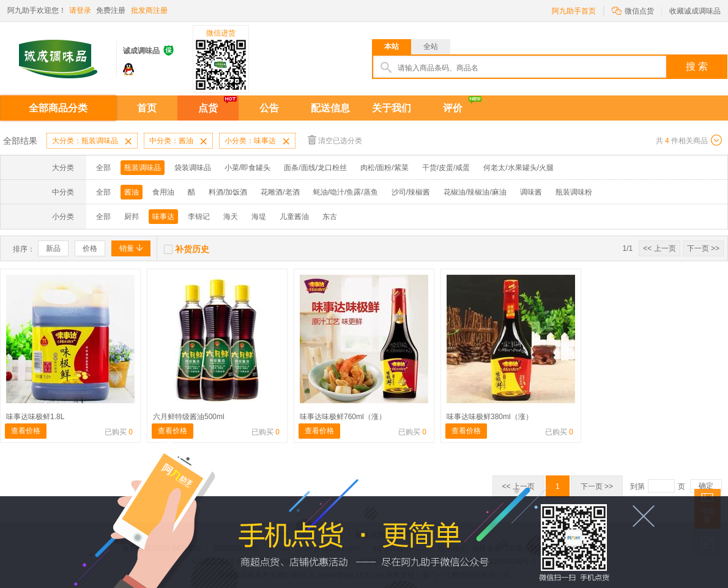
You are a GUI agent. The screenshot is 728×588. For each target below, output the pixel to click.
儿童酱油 (294, 217)
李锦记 (199, 217)
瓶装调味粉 (574, 192)
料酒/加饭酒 (228, 192)
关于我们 (392, 108)
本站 (392, 47)
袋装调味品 (193, 168)
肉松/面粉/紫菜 (384, 168)
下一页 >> (703, 248)
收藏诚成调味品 (695, 11)
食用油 (163, 192)
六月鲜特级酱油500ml (189, 417)
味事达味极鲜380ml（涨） (490, 417)
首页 (147, 108)
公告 (269, 108)
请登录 (80, 10)
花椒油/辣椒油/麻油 (475, 192)
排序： (24, 249)
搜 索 (697, 66)
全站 (431, 47)
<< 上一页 (659, 248)
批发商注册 (149, 10)
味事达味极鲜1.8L (35, 417)
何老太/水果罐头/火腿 (518, 168)
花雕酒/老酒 (280, 192)
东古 (330, 217)
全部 (103, 168)
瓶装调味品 (143, 168)
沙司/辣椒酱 (411, 192)
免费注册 (111, 10)
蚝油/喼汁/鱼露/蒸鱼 (346, 192)
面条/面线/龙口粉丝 (315, 168)
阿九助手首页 (574, 11)
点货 (208, 108)
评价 (453, 108)
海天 (231, 217)
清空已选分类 (335, 140)
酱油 (132, 192)
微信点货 (633, 10)
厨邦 (132, 217)
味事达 (163, 217)
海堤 (259, 217)
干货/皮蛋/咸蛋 (446, 168)
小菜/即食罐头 (247, 168)
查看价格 (26, 431)
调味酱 (531, 192)
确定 (706, 486)
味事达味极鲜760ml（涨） (343, 417)
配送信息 (330, 108)
